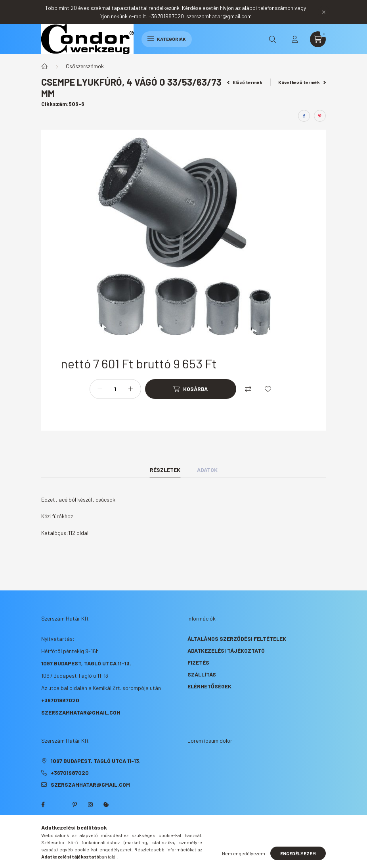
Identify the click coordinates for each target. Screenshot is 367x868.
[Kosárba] (191, 389)
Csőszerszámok (85, 66)
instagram (90, 805)
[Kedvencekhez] (268, 389)
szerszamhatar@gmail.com (81, 712)
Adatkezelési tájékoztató (226, 651)
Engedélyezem (298, 853)
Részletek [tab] (165, 470)
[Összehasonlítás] (248, 389)
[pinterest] (320, 116)
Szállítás (202, 674)
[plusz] (131, 389)
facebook (43, 805)
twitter (59, 805)
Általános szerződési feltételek (237, 639)
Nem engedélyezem (244, 853)
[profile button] (295, 39)
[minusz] (100, 389)
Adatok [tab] (207, 470)
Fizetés (198, 662)
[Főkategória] (44, 66)
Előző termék (245, 82)
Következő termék (302, 82)
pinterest (75, 805)
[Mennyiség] (115, 389)
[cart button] (318, 39)
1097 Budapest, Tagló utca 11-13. (86, 663)
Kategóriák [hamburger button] (167, 39)
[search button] (273, 39)
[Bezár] (324, 12)
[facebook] (304, 116)
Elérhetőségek (209, 686)
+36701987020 (60, 700)
